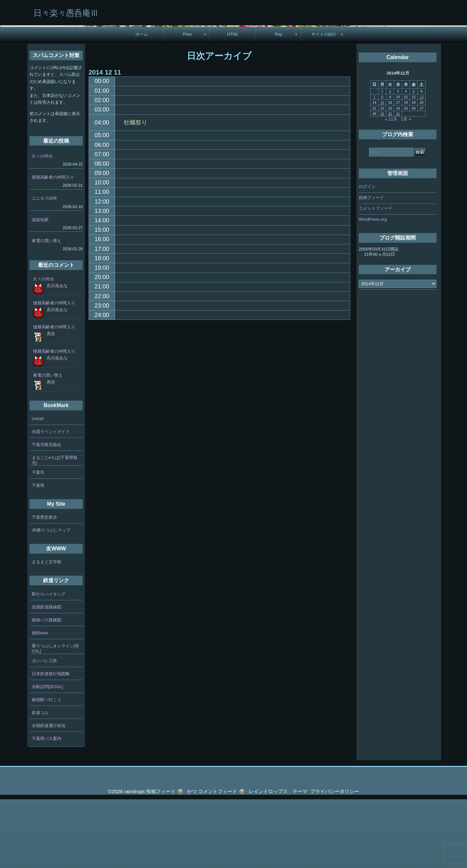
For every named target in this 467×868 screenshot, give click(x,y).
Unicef (38, 487)
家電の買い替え (47, 309)
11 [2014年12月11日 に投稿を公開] (406, 166)
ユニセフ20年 (45, 267)
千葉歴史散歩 (44, 586)
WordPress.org (373, 288)
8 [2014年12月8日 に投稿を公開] (382, 166)
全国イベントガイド (51, 500)
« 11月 (391, 188)
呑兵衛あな (57, 354)
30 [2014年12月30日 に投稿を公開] (390, 182)
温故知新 (40, 288)
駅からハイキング (49, 663)
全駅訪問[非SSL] (48, 755)
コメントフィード (376, 277)
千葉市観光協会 (47, 513)
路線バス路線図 (47, 689)
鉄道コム (40, 781)
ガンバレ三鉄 (44, 729)
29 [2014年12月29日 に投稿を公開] (382, 182)
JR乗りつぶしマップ (51, 599)
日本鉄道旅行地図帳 (51, 742)
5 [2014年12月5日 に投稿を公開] (414, 160)
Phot (187, 103)
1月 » (406, 188)
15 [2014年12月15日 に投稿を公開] (382, 171)
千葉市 (38, 541)
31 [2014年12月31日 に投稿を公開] (398, 182)
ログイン (367, 255)
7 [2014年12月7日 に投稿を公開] (374, 166)
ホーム (142, 103)
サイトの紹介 (324, 103)
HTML (233, 103)
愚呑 (51, 402)
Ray (278, 103)
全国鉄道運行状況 (49, 794)
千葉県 (38, 554)
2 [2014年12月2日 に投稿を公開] (390, 160)
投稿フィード (371, 266)
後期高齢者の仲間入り (53, 246)
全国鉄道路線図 (47, 676)
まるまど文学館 (47, 631)
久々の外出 (42, 225)
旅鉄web (40, 702)
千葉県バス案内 (47, 807)
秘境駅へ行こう (47, 768)
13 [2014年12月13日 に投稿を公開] (422, 166)
